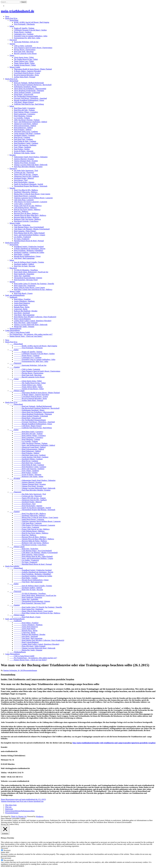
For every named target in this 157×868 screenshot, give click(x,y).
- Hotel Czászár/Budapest (26, 642)
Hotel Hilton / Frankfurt (22, 299)
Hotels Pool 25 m (11, 79)
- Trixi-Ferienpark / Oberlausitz (28, 348)
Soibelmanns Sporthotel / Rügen (25, 87)
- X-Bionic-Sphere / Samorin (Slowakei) (31, 395)
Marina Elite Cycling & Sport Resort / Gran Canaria (32, 194)
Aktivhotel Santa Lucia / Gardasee (26, 131)
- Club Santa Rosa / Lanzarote (28, 523)
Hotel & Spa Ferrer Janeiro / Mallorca (27, 209)
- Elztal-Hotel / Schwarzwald (27, 418)
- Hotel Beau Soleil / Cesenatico (29, 432)
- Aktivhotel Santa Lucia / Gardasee (30, 455)
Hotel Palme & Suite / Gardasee (25, 141)
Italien (12, 26)
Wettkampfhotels (15, 328)
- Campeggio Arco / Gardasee (28, 358)
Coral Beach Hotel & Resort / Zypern (27, 73)
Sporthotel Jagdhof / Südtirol (24, 264)
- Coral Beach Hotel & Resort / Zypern (31, 397)
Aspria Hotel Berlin (21, 305)
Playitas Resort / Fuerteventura (25, 50)
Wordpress (40, 816)
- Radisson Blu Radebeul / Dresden (30, 634)
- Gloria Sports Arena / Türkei (28, 381)
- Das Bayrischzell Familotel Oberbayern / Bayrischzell (37, 408)
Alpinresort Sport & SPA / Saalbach (26, 176)
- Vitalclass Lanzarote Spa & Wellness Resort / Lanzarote (37, 521)
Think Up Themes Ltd (19, 816)
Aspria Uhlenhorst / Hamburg (24, 301)
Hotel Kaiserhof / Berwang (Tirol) (26, 280)
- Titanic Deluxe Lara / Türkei (28, 385)
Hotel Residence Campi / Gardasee (26, 143)
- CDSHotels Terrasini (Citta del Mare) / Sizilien (34, 354)
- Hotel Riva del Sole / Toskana (28, 434)
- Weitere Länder (17, 391)
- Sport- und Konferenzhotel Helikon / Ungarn (33, 558)
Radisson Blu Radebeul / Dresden (26, 311)
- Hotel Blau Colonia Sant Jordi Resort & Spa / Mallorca (37, 613)
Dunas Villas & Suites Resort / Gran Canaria (29, 288)
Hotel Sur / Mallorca (21, 211)
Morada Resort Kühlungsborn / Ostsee (27, 256)
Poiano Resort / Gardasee (23, 32)
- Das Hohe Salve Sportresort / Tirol (30, 494)
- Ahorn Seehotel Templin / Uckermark (31, 416)
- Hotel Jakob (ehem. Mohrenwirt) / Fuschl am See (35, 595)
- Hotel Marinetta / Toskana (27, 439)
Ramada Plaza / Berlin (22, 307)
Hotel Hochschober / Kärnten (24, 182)
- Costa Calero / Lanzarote (27, 527)
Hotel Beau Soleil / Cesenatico (25, 108)
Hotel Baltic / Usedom (22, 254)
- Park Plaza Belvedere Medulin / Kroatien (32, 490)
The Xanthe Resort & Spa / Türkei (26, 59)
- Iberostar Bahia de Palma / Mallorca (30, 541)
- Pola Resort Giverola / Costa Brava (30, 545)
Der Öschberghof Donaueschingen (26, 96)
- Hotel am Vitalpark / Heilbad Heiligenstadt (33, 406)
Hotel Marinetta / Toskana (23, 116)
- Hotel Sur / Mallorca (25, 535)
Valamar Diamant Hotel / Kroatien (26, 161)
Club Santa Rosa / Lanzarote (24, 200)
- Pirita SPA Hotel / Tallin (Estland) (30, 646)
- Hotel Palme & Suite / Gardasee (29, 465)
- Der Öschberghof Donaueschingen (30, 420)
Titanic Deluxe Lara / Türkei (24, 61)
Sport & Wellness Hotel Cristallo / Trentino (29, 262)
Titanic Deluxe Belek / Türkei (24, 63)
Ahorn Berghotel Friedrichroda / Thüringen (29, 91)
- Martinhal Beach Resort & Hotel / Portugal (33, 564)
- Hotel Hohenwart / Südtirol (27, 451)
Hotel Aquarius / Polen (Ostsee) (25, 231)
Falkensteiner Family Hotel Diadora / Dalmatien (31, 157)
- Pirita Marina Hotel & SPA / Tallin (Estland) (33, 556)
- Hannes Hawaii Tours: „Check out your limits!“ (28, 660)
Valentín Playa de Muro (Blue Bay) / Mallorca (30, 215)
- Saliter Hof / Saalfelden (26, 599)
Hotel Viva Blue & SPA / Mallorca (26, 190)
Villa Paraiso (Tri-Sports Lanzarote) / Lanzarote (30, 202)
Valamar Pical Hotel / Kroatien (25, 163)
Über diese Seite (11, 805)
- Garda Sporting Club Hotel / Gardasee (31, 457)
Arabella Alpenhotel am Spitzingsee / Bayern (30, 249)
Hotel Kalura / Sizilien (22, 149)
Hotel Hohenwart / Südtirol (23, 128)
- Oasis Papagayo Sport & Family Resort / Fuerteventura (37, 371)
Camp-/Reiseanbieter (13, 330)
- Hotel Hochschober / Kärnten (28, 506)
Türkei (12, 55)
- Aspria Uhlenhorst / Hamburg (28, 625)
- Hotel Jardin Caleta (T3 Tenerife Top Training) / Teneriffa (38, 607)
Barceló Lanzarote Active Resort (25, 53)
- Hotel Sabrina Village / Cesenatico (30, 436)
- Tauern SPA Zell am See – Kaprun (30, 498)
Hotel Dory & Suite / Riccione (24, 266)
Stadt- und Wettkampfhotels (15, 295)
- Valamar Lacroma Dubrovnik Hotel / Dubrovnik (35, 488)
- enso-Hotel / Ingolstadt (26, 636)
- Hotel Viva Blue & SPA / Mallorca (30, 514)
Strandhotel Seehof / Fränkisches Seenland (29, 247)
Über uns (8, 807)
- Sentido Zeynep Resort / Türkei (29, 389)
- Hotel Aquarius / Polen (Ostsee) (29, 554)
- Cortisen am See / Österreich (28, 496)
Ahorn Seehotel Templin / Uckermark (27, 92)
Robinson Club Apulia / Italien (25, 153)
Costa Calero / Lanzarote (23, 204)
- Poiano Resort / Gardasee (27, 356)
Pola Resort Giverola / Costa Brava (26, 221)
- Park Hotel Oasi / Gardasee (27, 463)
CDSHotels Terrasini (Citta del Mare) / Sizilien (30, 30)
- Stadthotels (16, 621)
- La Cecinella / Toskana (26, 441)
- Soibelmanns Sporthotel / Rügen (29, 410)
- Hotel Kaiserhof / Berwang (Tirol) (30, 603)
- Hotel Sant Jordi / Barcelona (28, 375)
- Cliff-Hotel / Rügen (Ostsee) (28, 426)
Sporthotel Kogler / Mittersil (24, 178)
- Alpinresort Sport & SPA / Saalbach (30, 500)
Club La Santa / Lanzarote (23, 46)
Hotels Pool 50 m (11, 18)
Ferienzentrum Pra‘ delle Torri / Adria (27, 38)
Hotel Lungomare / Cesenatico (25, 114)
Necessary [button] (4, 848)
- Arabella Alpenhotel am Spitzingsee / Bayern (34, 572)
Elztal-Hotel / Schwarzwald (23, 94)
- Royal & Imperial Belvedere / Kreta (30, 398)
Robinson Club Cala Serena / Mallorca (27, 219)
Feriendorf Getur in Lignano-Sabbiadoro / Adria (31, 36)
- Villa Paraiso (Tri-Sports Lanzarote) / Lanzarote (34, 525)
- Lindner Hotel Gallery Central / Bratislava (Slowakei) (37, 644)
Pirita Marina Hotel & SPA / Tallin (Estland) (29, 233)
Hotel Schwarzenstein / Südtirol (25, 126)
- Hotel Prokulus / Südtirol (27, 453)
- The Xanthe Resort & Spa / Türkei (30, 383)
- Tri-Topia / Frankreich (26, 562)
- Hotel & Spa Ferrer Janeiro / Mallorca (31, 533)
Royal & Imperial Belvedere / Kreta (26, 75)
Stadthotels (13, 297)
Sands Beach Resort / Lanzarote (25, 196)
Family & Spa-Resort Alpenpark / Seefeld (28, 184)
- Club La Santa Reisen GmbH (22, 656)
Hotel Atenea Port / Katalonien (25, 286)
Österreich (13, 40)
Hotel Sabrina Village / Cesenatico (26, 112)
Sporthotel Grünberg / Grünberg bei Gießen (29, 252)
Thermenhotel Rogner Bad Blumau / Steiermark (31, 186)
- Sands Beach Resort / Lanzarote (29, 519)
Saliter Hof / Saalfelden (22, 276)
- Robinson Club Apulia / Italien (29, 476)
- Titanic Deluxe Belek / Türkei (28, 387)
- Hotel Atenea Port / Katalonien (29, 609)
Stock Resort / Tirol (21, 180)
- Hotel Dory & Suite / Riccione (28, 590)
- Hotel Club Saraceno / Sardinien (29, 469)
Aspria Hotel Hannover (22, 303)
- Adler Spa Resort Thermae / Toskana (31, 443)
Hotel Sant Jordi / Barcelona (24, 52)
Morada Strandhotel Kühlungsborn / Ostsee (29, 100)
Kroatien (13, 155)
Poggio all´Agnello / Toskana (24, 28)
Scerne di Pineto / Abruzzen (24, 151)
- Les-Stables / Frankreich (26, 560)
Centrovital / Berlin (21, 309)
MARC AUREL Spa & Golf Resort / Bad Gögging (32, 22)
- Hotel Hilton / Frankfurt (26, 623)
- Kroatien (15, 478)
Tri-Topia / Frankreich (22, 239)
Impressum (9, 809)
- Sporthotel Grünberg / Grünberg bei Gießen (33, 576)
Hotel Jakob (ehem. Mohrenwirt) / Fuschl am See (31, 272)
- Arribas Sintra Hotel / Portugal (28, 400)
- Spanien (15, 367)
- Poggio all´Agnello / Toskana (28, 352)
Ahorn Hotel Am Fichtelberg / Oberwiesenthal (30, 89)
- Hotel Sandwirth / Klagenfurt (28, 597)
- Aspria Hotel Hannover (26, 627)
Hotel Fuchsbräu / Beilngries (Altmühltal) (28, 250)
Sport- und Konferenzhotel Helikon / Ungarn (29, 235)
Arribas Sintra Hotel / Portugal (25, 77)
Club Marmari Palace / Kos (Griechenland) (29, 227)
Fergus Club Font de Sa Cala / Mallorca (28, 206)
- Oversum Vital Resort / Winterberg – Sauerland (34, 422)
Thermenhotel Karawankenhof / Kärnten (28, 278)
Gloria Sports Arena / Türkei (24, 57)
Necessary (7, 850)
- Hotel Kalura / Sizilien (26, 473)
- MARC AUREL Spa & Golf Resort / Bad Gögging (35, 346)
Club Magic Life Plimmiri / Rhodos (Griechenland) (32, 229)
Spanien (12, 44)
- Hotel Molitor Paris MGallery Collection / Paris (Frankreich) (39, 640)
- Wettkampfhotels (18, 652)
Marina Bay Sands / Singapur (24, 327)
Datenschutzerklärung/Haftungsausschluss (20, 811)
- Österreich (15, 363)
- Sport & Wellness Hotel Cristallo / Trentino (33, 586)
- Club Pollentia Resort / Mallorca (29, 531)
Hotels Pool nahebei (12, 243)
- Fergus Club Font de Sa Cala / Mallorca (32, 529)
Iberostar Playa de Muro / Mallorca (26, 213)
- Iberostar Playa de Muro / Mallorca (30, 537)
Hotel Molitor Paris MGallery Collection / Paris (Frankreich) (35, 317)
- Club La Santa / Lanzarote (27, 369)
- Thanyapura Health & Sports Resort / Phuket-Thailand (37, 393)
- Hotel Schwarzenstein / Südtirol (29, 449)
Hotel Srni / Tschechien (22, 225)
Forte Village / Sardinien (22, 147)
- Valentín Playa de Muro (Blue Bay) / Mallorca (34, 539)
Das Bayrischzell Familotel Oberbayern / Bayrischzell (33, 85)
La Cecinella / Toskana (22, 118)
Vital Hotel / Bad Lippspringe (24, 258)
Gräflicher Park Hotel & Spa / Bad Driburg (29, 104)
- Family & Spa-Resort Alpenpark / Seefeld (32, 508)
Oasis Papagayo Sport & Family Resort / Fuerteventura (33, 48)
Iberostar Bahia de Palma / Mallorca (26, 217)
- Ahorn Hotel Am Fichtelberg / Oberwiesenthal (34, 412)
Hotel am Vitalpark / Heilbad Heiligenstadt (29, 83)
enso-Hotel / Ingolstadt (22, 313)
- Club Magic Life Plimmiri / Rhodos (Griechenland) (36, 553)
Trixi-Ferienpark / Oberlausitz (24, 24)
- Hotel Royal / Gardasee (26, 461)
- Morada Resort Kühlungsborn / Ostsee (31, 580)
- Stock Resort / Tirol (25, 504)
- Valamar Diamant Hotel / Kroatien (30, 484)
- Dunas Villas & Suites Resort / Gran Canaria (33, 611)
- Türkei (14, 379)
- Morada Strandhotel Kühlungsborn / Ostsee (33, 424)
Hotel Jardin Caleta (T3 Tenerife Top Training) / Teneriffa (34, 284)
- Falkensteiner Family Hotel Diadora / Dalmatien (35, 480)
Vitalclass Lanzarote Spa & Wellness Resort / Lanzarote (33, 198)
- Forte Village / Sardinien (26, 471)
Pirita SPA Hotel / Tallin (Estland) (26, 323)
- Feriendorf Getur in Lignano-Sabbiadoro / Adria (35, 359)
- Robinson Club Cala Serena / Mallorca (31, 543)
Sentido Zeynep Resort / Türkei (25, 65)
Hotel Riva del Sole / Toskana (24, 110)
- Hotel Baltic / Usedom (26, 578)
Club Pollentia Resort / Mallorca (25, 208)
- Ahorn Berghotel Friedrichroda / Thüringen (33, 414)
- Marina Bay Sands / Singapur (28, 650)
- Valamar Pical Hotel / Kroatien (29, 486)
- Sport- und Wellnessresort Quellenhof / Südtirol (34, 445)
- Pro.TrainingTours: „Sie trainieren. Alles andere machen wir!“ (33, 658)
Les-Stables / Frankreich (22, 237)
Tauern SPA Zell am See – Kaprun (26, 174)
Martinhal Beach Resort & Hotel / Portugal (29, 241)
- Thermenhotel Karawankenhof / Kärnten (32, 601)
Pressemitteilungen (30, 670)
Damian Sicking (9, 670)
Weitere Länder (15, 67)
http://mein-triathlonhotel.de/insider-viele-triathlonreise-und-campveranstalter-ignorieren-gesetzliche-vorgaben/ (114, 743)
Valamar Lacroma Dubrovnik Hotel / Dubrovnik (31, 165)
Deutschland (14, 20)
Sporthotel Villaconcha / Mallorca (26, 192)
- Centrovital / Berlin (25, 632)
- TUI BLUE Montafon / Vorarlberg (30, 593)
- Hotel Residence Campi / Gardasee (30, 467)
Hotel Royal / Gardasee (22, 137)
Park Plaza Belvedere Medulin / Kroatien (28, 167)
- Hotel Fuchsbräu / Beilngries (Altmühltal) (32, 574)
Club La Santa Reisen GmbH (20, 332)
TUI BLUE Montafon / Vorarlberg (26, 270)
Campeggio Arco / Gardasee (24, 34)
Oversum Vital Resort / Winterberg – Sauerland (30, 98)
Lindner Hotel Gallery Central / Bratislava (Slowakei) (33, 321)
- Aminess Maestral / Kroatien (28, 482)
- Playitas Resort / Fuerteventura (29, 373)
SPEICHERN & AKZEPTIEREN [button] (13, 866)
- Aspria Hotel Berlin (25, 629)
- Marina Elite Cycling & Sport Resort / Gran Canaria (36, 517)
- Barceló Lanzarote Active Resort (29, 377)
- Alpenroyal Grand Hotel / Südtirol (30, 447)
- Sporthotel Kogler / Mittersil (28, 502)
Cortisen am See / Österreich (24, 172)
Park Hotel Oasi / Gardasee (23, 139)
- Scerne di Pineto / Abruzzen (28, 475)
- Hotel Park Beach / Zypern (27, 617)
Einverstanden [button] (127, 822)
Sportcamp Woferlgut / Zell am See (26, 42)
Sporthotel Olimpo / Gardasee (24, 135)
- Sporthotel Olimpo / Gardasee (28, 459)
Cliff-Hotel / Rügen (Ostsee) (24, 102)
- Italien (14, 350)
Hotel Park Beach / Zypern (23, 293)
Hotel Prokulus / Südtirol (23, 130)
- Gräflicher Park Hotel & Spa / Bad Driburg (33, 428)
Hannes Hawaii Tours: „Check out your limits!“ (26, 336)
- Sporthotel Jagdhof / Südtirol (28, 588)
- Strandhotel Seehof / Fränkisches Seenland (33, 570)
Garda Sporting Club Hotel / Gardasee (27, 133)
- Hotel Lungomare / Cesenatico (28, 437)
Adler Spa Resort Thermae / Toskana (27, 120)
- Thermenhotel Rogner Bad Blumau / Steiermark (35, 510)
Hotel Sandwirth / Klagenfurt (24, 274)
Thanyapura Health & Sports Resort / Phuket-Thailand (33, 69)
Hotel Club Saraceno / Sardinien (25, 145)
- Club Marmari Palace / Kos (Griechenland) (33, 551)
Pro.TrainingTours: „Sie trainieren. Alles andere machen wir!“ (31, 334)
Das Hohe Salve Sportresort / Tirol (26, 170)
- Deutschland (16, 344)
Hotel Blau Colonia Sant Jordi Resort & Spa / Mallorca (33, 289)
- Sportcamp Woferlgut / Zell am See (30, 365)
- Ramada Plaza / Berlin (26, 631)
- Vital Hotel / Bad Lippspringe (28, 582)
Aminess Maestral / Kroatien (24, 159)
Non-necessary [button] (6, 858)
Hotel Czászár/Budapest (22, 319)
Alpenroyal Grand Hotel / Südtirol (26, 124)
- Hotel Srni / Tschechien (26, 549)
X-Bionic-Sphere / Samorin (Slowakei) (27, 71)
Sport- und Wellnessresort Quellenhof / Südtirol (30, 122)
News (7, 16)
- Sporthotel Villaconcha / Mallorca (30, 515)
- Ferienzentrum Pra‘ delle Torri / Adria (31, 361)
